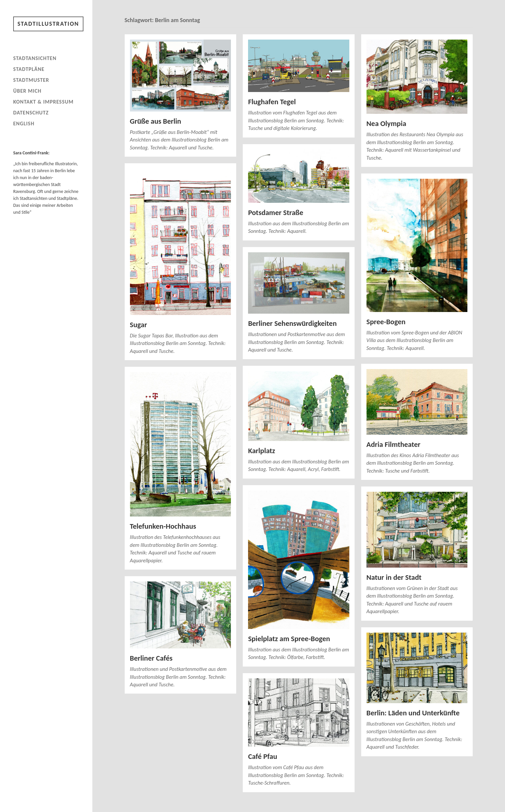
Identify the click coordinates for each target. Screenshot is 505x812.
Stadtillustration (48, 24)
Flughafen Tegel (272, 102)
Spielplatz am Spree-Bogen (289, 639)
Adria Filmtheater (394, 444)
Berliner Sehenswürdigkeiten (292, 323)
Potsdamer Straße (276, 213)
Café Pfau (263, 756)
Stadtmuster (31, 80)
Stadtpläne (29, 69)
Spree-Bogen (386, 322)
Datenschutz (31, 113)
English (24, 124)
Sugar (139, 325)
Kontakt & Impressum (43, 102)
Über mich (27, 91)
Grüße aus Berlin (156, 121)
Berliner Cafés (151, 658)
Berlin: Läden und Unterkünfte (413, 713)
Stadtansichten (35, 58)
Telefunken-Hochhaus (163, 526)
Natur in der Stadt (394, 577)
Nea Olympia (386, 124)
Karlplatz (262, 451)
